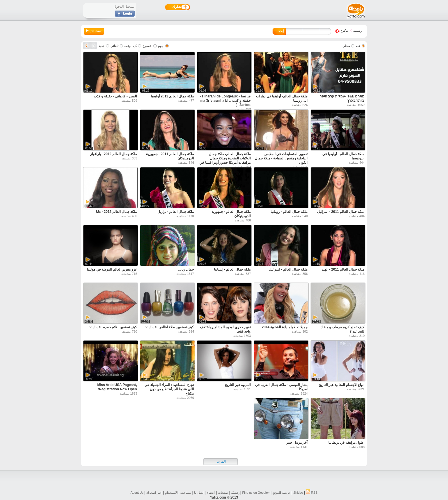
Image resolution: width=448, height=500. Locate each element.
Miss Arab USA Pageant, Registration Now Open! (117, 387)
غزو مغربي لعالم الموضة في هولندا (112, 269)
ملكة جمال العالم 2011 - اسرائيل (341, 212)
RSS (312, 493)
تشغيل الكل (94, 31)
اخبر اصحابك (154, 493)
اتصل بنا (199, 493)
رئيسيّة (235, 493)
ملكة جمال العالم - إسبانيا (232, 269)
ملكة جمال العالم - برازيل (176, 212)
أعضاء (211, 493)
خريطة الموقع (282, 493)
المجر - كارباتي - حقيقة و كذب (115, 96)
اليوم (161, 46)
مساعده (186, 493)
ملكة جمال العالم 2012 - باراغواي (113, 154)
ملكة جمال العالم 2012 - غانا (116, 212)
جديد (102, 46)
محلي (346, 46)
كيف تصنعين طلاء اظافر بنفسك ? (170, 327)
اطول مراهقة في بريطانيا (346, 443)
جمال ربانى (186, 269)
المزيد (221, 461)
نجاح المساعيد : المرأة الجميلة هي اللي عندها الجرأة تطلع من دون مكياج (169, 389)
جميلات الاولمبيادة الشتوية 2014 (285, 327)
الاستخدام (171, 493)
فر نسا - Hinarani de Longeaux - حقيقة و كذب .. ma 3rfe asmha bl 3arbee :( (225, 101)
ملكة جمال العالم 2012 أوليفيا (172, 96)
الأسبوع (147, 46)
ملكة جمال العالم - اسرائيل (288, 269)
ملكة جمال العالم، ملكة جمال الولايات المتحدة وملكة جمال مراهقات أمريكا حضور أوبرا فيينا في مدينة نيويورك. (225, 160)
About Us (137, 493)
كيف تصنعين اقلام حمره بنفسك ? (113, 327)
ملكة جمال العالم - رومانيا (289, 212)
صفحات (223, 493)
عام (358, 46)
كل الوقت (131, 46)
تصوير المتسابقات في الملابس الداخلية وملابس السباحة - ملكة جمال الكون (281, 158)
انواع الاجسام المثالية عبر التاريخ (341, 385)
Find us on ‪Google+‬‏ (256, 493)
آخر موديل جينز (297, 443)
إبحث (280, 31)
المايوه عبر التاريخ (238, 385)
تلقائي (115, 46)
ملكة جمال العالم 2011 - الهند (343, 269)
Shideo (298, 493)
